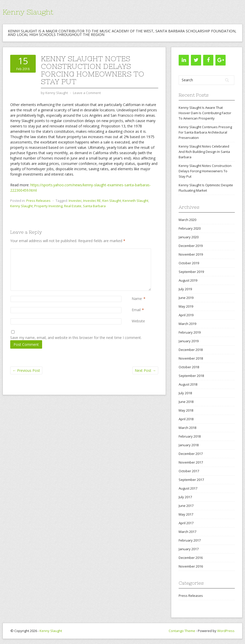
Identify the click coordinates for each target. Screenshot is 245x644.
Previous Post (26, 370)
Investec (75, 201)
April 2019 (186, 315)
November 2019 (191, 254)
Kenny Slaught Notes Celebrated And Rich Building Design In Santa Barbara (204, 152)
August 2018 (188, 384)
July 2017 (185, 497)
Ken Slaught (112, 201)
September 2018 (191, 376)
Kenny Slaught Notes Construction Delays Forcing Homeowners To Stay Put (205, 171)
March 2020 (187, 220)
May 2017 (186, 514)
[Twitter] (196, 60)
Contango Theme (182, 631)
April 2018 (186, 419)
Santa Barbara (94, 206)
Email (136, 310)
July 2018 (185, 393)
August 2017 (188, 488)
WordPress (226, 631)
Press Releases (38, 201)
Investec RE (92, 201)
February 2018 (190, 436)
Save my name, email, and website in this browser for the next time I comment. (76, 338)
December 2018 (191, 350)
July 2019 (185, 289)
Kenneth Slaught (135, 201)
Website (138, 321)
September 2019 (191, 272)
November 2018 (191, 358)
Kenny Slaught (28, 12)
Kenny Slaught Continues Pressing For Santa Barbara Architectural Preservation (205, 132)
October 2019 (189, 263)
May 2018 (186, 410)
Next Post (145, 370)
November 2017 (191, 462)
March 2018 (187, 428)
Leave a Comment (87, 93)
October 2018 (189, 367)
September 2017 (191, 480)
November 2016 (191, 566)
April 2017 (186, 523)
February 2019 (190, 332)
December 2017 (191, 454)
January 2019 (189, 341)
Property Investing (48, 206)
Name (137, 299)
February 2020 (190, 228)
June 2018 (186, 402)
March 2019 (187, 324)
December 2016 (191, 558)
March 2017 (187, 532)
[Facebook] (208, 60)
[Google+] (220, 60)
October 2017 (189, 471)
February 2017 (190, 540)
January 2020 (189, 237)
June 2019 (186, 298)
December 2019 (191, 246)
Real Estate (73, 206)
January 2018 (189, 445)
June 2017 (186, 506)
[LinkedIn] (184, 60)
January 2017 (189, 549)
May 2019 (186, 306)
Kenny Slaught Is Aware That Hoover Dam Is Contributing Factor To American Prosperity (205, 113)
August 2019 (188, 280)
